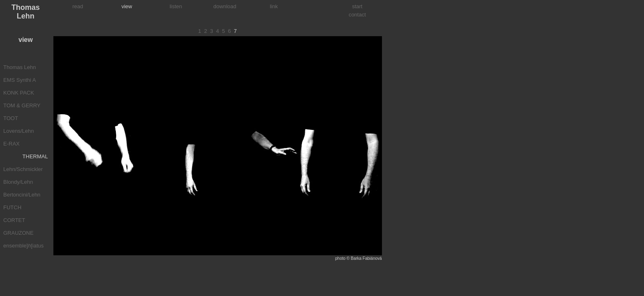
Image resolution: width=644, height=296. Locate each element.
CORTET (14, 220)
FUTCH (12, 207)
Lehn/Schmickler (23, 169)
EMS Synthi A (20, 80)
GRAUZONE (18, 233)
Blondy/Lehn (18, 182)
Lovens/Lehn (18, 131)
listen (176, 6)
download (225, 6)
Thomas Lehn (20, 67)
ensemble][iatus (23, 246)
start (357, 6)
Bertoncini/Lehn (22, 195)
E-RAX (11, 144)
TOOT (11, 118)
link (274, 6)
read (78, 6)
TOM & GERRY (22, 105)
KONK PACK (19, 93)
